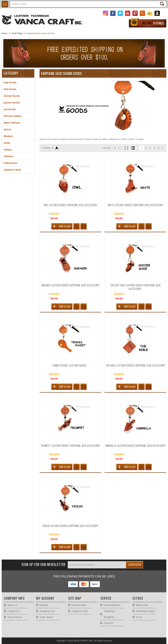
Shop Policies (15, 617)
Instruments (10, 163)
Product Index (79, 605)
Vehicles (8, 156)
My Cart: (153, 23)
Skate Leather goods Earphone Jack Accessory (135, 205)
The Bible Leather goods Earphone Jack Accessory (135, 365)
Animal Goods (12, 96)
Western (8, 136)
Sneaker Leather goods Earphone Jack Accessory (70, 285)
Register (44, 605)
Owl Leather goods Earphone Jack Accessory (70, 205)
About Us (12, 605)
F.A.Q (139, 617)
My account (45, 598)
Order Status (46, 617)
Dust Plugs (17, 33)
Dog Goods (10, 82)
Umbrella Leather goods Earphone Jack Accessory (135, 446)
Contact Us (13, 611)
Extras (138, 598)
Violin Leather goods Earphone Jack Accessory (70, 526)
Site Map (75, 598)
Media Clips (142, 605)
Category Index (80, 611)
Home (5, 33)
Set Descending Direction (57, 148)
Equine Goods (12, 103)
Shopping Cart (47, 611)
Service (106, 598)
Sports (7, 129)
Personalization (112, 605)
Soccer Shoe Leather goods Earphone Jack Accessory (136, 287)
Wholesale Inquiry (145, 611)
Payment (108, 623)
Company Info (14, 598)
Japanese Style (12, 170)
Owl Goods (10, 89)
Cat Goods (10, 109)
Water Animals (12, 123)
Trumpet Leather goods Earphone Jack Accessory (70, 446)
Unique (8, 150)
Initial (7, 143)
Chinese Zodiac (12, 116)
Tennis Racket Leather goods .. (70, 365)
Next (163, 148)
